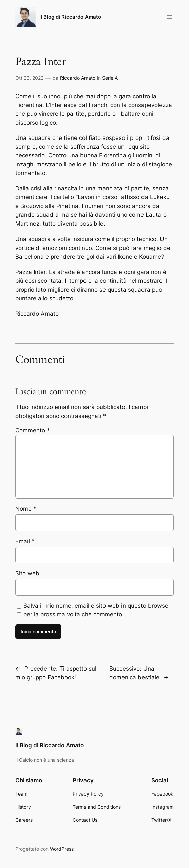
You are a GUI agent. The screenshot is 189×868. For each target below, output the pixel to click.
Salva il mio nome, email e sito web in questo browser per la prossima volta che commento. (97, 610)
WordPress (62, 849)
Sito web (27, 573)
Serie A (110, 78)
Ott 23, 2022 (29, 78)
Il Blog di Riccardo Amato (70, 17)
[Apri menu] (170, 17)
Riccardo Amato (78, 78)
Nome (26, 509)
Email (25, 541)
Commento (33, 430)
